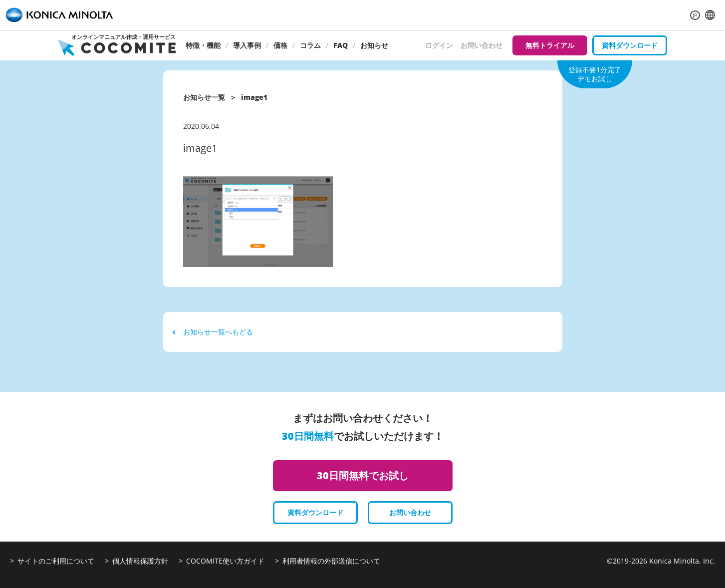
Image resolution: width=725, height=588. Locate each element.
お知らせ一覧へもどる (213, 332)
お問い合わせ (482, 45)
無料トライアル (550, 45)
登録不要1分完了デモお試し (595, 74)
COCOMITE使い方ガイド (225, 561)
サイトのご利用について (56, 561)
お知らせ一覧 (204, 97)
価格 (280, 45)
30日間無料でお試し (363, 475)
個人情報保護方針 (140, 561)
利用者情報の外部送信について (331, 561)
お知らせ (374, 45)
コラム (310, 45)
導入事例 (247, 45)
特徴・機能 (203, 45)
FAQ (341, 45)
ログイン (439, 45)
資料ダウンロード (630, 45)
